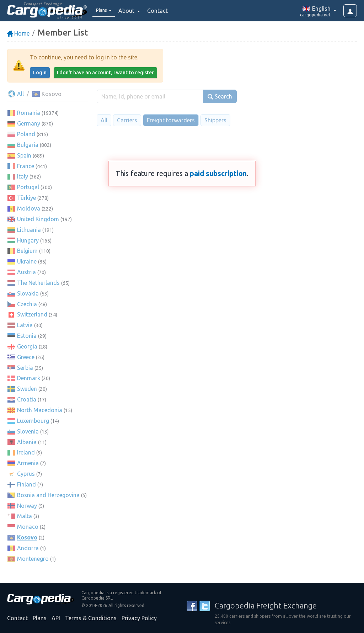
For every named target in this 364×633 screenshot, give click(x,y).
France (26, 166)
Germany (29, 123)
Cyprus (26, 474)
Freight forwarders (171, 120)
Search (220, 97)
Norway (27, 506)
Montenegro (33, 559)
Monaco (28, 527)
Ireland (26, 452)
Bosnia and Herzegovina (48, 495)
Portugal (28, 187)
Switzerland (32, 314)
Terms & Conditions (91, 618)
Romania (29, 113)
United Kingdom (38, 219)
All (15, 94)
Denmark (29, 378)
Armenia (28, 463)
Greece (26, 357)
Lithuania (29, 230)
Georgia (27, 346)
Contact (162, 11)
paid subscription (218, 173)
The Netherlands (38, 283)
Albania (27, 442)
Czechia (27, 304)
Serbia (25, 368)
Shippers (215, 120)
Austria (26, 272)
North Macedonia (40, 410)
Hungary (28, 240)
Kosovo (27, 537)
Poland (26, 134)
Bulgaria (28, 145)
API (56, 618)
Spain (24, 155)
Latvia (25, 325)
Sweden (27, 389)
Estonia (27, 336)
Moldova (29, 208)
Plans (40, 618)
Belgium (27, 251)
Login (40, 73)
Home (18, 33)
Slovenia (28, 431)
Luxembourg (33, 421)
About (132, 11)
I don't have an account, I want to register (105, 73)
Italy (23, 176)
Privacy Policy (139, 618)
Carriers (127, 120)
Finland (26, 484)
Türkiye (26, 198)
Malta (25, 516)
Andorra (28, 548)
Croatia (27, 399)
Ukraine (27, 261)
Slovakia (28, 293)
